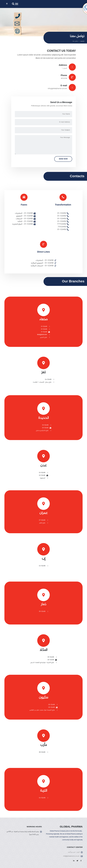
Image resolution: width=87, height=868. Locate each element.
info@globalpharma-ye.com (57, 89)
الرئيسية (82, 41)
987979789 (64, 78)
